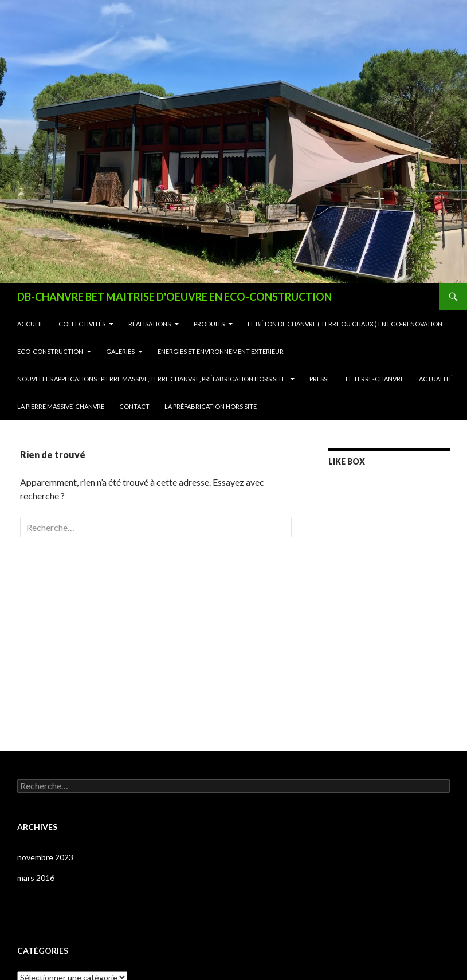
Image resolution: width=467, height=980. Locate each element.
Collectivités (82, 324)
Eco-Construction (50, 351)
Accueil (30, 324)
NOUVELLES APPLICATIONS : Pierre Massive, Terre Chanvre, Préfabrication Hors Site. (152, 379)
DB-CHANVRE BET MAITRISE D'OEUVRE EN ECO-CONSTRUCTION (174, 297)
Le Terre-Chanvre (375, 379)
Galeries (120, 351)
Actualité (436, 379)
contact (134, 406)
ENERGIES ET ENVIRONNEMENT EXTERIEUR (221, 351)
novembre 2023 (45, 857)
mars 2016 (36, 878)
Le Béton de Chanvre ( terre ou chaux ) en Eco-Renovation (345, 324)
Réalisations (150, 324)
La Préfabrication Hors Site (211, 406)
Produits (209, 324)
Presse (320, 379)
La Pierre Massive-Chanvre (61, 406)
